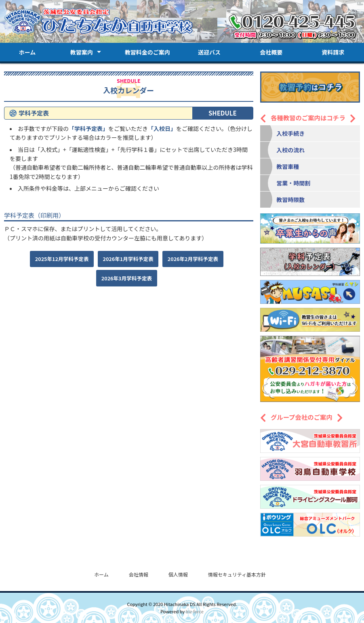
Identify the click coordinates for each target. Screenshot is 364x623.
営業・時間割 (293, 183)
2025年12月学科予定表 (62, 259)
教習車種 (288, 166)
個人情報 (178, 574)
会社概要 (271, 52)
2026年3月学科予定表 (127, 278)
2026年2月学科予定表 (193, 259)
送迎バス (209, 52)
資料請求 (333, 52)
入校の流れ (290, 150)
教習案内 (82, 52)
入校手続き (290, 133)
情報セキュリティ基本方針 (237, 574)
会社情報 (139, 574)
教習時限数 (290, 200)
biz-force (195, 611)
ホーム (27, 52)
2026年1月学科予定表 (128, 259)
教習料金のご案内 (147, 52)
